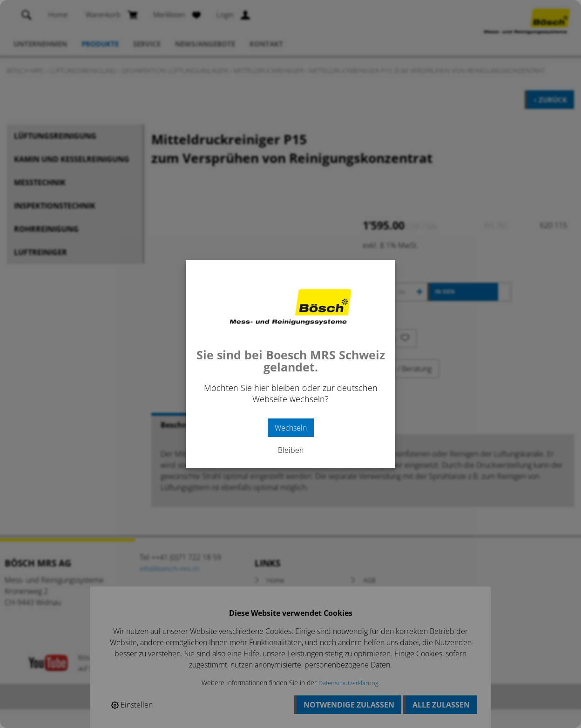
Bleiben (291, 450)
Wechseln (291, 428)
